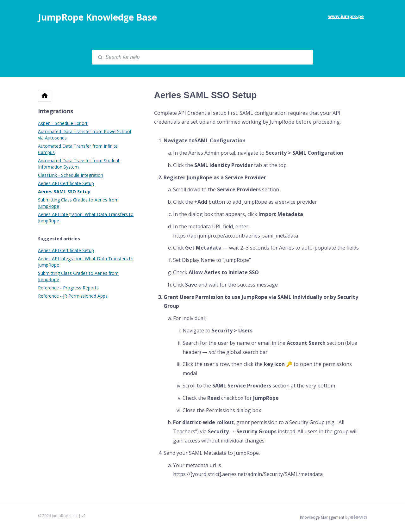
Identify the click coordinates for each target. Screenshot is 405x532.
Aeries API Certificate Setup (66, 183)
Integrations (55, 111)
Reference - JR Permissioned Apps (73, 296)
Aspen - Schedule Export (63, 123)
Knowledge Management (322, 517)
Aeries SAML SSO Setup (64, 192)
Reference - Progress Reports (68, 288)
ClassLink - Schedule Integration (71, 175)
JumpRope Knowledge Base (97, 17)
